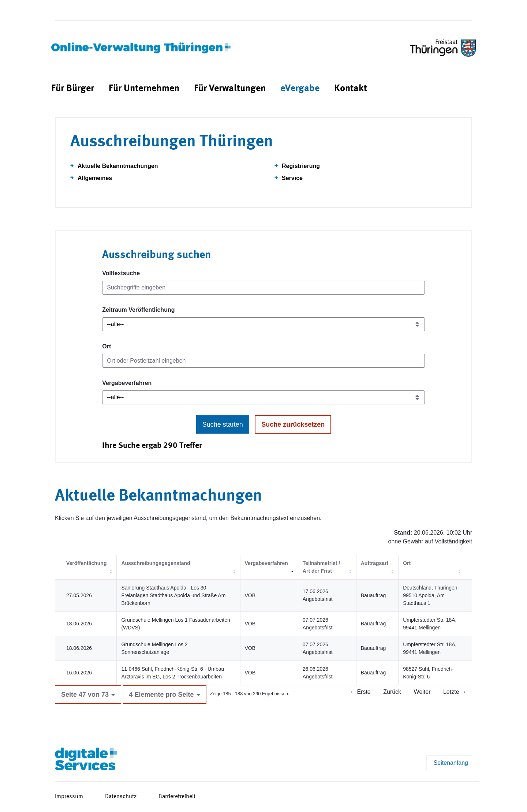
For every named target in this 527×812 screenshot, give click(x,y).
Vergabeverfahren (127, 383)
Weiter (422, 692)
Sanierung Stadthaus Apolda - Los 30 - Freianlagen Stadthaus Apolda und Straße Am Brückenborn (173, 595)
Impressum (69, 797)
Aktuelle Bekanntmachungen (118, 166)
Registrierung (301, 166)
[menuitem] (73, 89)
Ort (106, 346)
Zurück (392, 692)
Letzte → (455, 692)
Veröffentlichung (86, 563)
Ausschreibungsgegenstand (156, 563)
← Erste (360, 692)
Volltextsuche (121, 273)
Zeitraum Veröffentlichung (138, 310)
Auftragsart (375, 563)
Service (292, 178)
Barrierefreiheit (177, 797)
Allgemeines (95, 178)
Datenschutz (121, 797)
